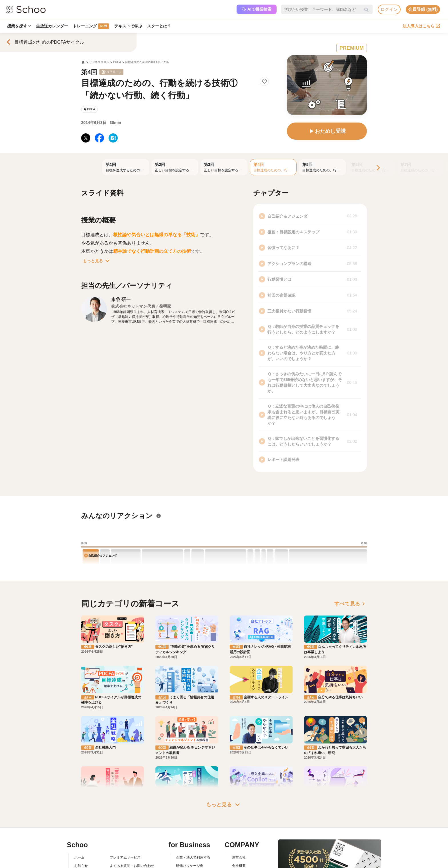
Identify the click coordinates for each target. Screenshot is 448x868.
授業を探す (19, 26)
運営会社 (239, 857)
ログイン (389, 9)
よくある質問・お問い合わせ (132, 866)
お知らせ (81, 866)
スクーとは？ (160, 26)
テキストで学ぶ (129, 26)
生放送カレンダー (52, 26)
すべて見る (351, 604)
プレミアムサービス (125, 857)
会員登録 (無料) (423, 9)
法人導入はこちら (421, 26)
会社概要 (239, 866)
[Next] (378, 168)
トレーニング (92, 26)
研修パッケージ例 (190, 866)
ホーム (79, 857)
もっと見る (97, 261)
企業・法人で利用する (193, 857)
